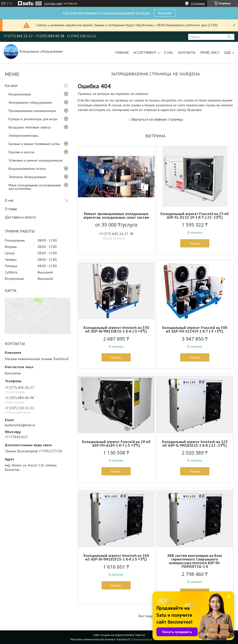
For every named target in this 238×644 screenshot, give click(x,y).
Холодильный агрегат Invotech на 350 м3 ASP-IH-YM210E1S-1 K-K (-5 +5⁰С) (116, 329)
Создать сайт (53, 3)
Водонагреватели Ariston (27, 169)
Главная (122, 53)
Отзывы (11, 209)
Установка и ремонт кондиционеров (35, 160)
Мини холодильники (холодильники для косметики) (35, 187)
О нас (169, 53)
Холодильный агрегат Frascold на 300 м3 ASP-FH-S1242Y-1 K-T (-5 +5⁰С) (195, 329)
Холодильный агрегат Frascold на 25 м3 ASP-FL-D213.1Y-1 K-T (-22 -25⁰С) (195, 216)
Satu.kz (140, 635)
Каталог (165, 13)
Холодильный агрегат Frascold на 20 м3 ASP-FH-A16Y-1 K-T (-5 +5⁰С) (116, 444)
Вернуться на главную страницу (157, 119)
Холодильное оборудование (30, 102)
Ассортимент (145, 53)
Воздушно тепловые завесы (30, 127)
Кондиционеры (20, 94)
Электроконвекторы (23, 136)
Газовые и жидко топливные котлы (34, 144)
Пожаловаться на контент (150, 639)
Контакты (187, 53)
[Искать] (229, 37)
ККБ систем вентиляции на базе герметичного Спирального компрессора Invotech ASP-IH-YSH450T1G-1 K (195, 561)
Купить (195, 243)
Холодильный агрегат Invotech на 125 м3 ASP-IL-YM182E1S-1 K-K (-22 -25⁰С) (195, 444)
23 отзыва (198, 3)
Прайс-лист (210, 53)
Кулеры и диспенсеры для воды (33, 119)
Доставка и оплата (20, 217)
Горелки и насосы (21, 152)
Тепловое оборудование (27, 177)
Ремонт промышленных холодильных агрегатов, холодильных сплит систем (116, 216)
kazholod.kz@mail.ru (20, 425)
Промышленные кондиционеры (32, 111)
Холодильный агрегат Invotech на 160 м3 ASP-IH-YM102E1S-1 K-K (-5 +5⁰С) (116, 557)
